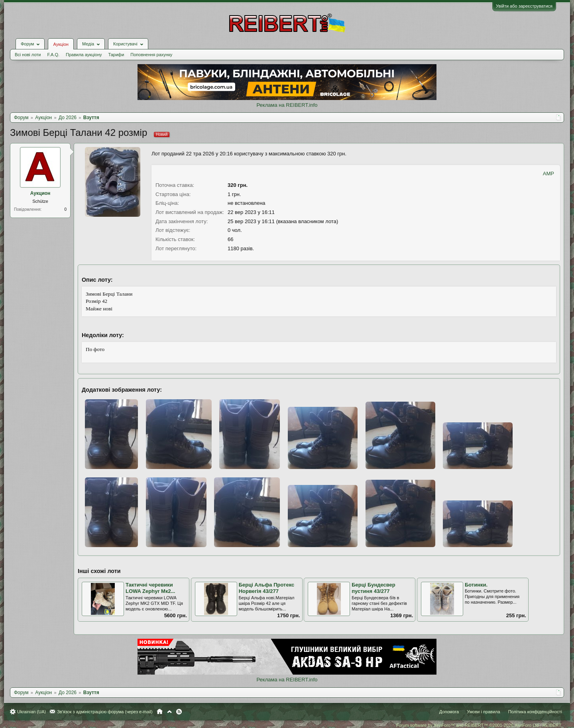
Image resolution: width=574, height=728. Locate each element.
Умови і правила (483, 712)
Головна (160, 712)
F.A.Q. (53, 55)
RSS (179, 712)
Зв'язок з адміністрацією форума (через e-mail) (105, 712)
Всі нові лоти (28, 55)
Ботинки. (476, 585)
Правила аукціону (84, 55)
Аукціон (61, 44)
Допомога (449, 712)
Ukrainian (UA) (31, 712)
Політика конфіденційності (535, 712)
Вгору (169, 712)
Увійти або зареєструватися (524, 6)
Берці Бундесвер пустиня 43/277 (373, 588)
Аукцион (40, 193)
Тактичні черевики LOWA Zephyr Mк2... (150, 588)
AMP (548, 174)
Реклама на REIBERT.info (287, 105)
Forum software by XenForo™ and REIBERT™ (479, 725)
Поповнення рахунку (151, 55)
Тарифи (116, 55)
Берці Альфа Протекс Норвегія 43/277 (267, 588)
